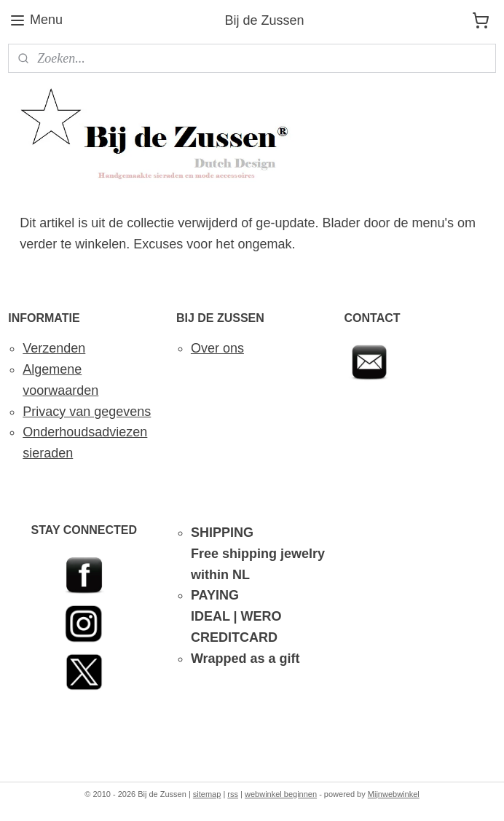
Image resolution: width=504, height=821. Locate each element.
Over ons (217, 348)
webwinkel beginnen (281, 794)
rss (233, 794)
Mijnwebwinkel (394, 794)
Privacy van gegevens (87, 412)
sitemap (207, 794)
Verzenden (54, 348)
